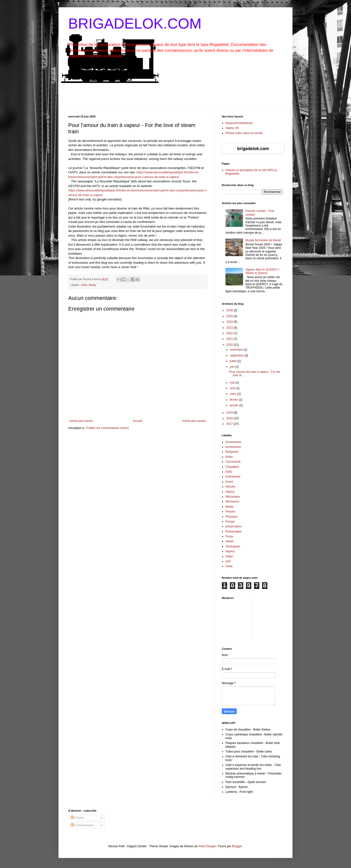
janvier (235, 405)
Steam (230, 541)
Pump (229, 536)
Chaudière (232, 467)
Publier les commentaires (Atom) (108, 428)
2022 (230, 333)
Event (229, 482)
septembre (237, 356)
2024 (230, 322)
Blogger (237, 846)
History (230, 492)
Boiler (229, 457)
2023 (230, 328)
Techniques (233, 546)
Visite (229, 566)
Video (229, 556)
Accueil (138, 421)
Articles (78, 818)
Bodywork (232, 452)
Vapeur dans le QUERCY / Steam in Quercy (263, 271)
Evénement (233, 477)
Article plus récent (81, 421)
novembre (237, 350)
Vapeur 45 (232, 128)
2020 (230, 345)
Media (92, 285)
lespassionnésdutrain (239, 123)
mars (234, 394)
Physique (231, 517)
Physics (230, 512)
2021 (230, 339)
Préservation (234, 532)
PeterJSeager (207, 846)
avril (233, 388)
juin (233, 367)
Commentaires (82, 825)
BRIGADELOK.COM (135, 24)
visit (228, 561)
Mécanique (233, 497)
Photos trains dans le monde (244, 133)
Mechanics (232, 502)
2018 (230, 418)
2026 (230, 310)
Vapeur (230, 551)
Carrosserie (233, 462)
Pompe (230, 522)
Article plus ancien (194, 421)
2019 (230, 413)
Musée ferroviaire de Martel (263, 240)
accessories (233, 447)
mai (233, 383)
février (234, 400)
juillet (234, 361)
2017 (230, 424)
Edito (84, 285)
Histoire (230, 487)
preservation (234, 526)
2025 (230, 316)
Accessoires (233, 442)
